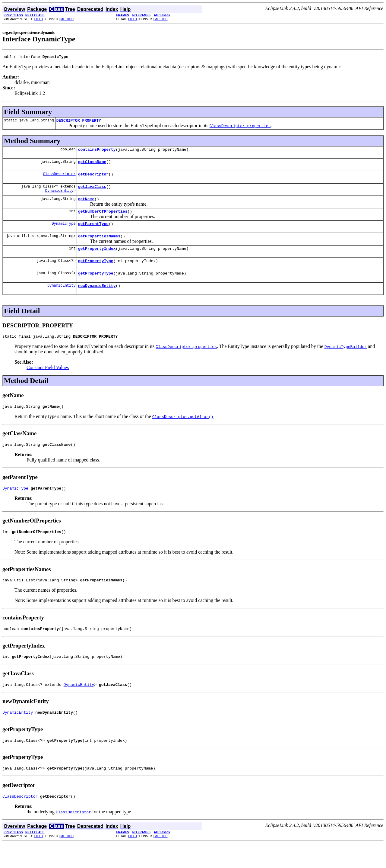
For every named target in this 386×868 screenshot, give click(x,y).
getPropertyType (96, 272)
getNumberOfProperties (103, 218)
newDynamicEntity (97, 298)
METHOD (67, 19)
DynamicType (63, 231)
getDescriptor (93, 178)
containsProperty (97, 152)
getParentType (93, 232)
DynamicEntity (59, 197)
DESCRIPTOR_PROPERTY (79, 122)
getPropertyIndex (97, 258)
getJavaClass (92, 192)
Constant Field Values (48, 381)
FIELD (39, 19)
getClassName (92, 165)
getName (86, 205)
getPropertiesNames (99, 245)
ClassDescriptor (59, 178)
